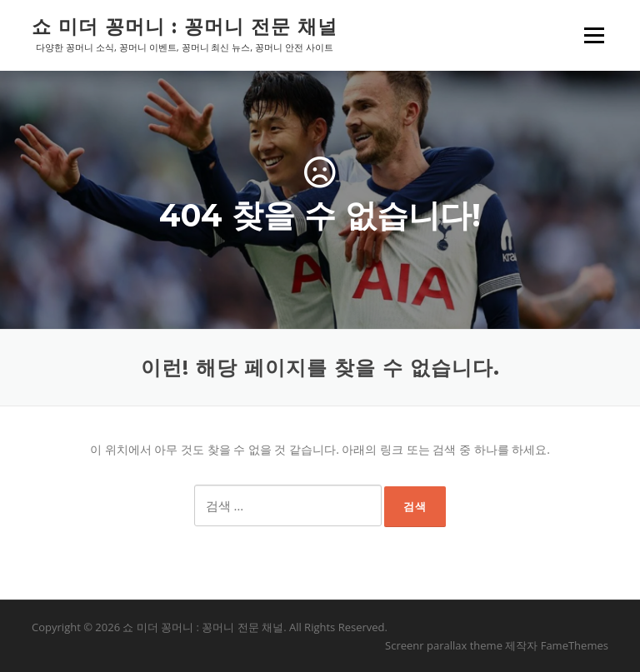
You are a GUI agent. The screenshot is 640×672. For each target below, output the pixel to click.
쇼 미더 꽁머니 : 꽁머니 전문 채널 (185, 27)
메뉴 (593, 35)
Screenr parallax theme (444, 645)
